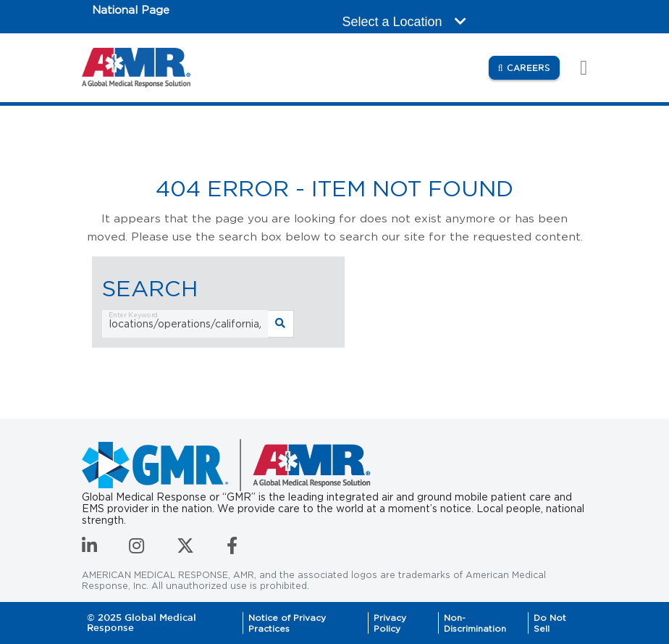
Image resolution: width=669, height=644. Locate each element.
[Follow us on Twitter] (185, 549)
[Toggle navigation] (576, 68)
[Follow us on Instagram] (136, 549)
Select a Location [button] (404, 22)
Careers (533, 67)
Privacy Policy (390, 623)
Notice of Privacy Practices (287, 623)
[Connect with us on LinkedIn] (89, 549)
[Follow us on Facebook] (232, 549)
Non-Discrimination (475, 623)
